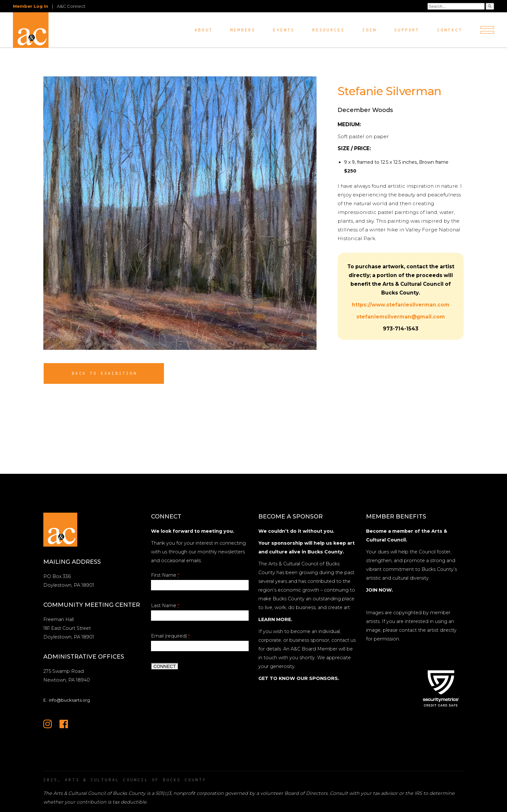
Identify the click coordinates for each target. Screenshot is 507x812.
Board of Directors (306, 793)
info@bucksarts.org (69, 700)
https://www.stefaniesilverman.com (401, 305)
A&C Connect (71, 6)
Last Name (165, 606)
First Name (165, 575)
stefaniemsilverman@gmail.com (401, 317)
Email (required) (170, 636)
